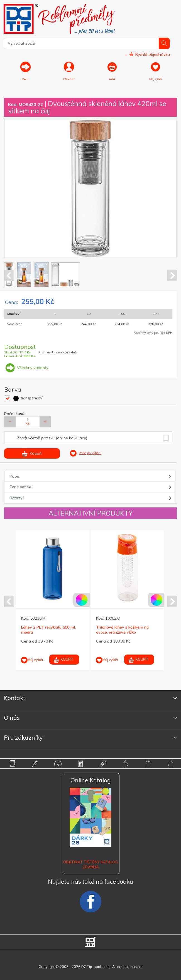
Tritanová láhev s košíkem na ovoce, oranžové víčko (122, 630)
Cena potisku (21, 487)
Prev (9, 275)
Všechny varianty (26, 368)
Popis (15, 476)
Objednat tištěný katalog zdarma (90, 864)
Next (172, 275)
